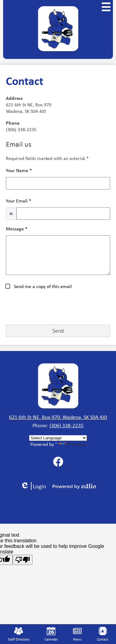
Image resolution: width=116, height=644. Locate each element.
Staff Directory (19, 634)
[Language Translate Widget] (58, 438)
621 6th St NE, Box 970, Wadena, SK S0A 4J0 (58, 417)
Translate (71, 444)
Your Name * (19, 170)
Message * (17, 229)
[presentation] (53, 308)
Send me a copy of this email (42, 286)
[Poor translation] (23, 560)
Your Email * (19, 201)
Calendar (51, 634)
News (77, 634)
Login (33, 486)
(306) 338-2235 (67, 425)
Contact (103, 634)
